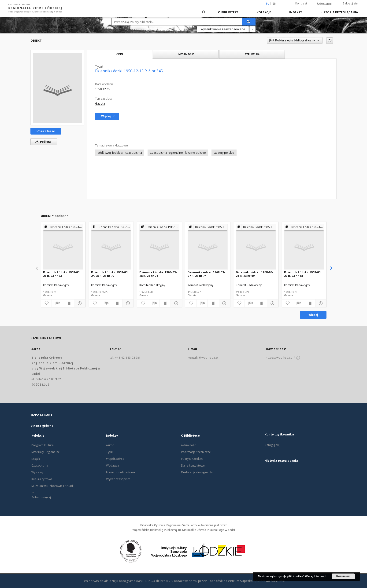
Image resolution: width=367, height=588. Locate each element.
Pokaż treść (46, 131)
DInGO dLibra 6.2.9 (159, 581)
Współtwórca (115, 459)
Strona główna (42, 426)
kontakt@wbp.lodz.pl (203, 358)
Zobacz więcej (41, 497)
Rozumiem (343, 576)
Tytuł (109, 452)
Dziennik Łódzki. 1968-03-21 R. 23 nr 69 (255, 274)
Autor (110, 445)
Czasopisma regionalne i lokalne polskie (178, 153)
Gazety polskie (224, 153)
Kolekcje (264, 12)
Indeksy (296, 12)
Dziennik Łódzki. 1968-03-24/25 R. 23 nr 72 (110, 274)
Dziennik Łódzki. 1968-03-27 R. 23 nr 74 (206, 274)
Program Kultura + (44, 445)
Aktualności (189, 445)
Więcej (313, 315)
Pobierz (42, 142)
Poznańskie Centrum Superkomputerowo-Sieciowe (246, 581)
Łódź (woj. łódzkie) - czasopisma (120, 153)
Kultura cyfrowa (42, 479)
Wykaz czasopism (118, 479)
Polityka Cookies (192, 459)
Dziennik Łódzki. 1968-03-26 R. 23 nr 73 (62, 274)
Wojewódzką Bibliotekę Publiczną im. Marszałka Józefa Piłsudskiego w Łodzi (184, 530)
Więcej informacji (316, 576)
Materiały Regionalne (46, 452)
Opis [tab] (120, 54)
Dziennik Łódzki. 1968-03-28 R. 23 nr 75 (158, 274)
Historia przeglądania (339, 12)
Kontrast (301, 3)
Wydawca (113, 466)
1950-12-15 (103, 89)
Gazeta (100, 104)
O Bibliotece (228, 12)
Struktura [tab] (252, 54)
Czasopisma (40, 466)
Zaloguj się (350, 3)
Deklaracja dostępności (197, 472)
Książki (36, 459)
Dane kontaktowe (193, 466)
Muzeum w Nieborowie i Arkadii (53, 486)
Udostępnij (325, 4)
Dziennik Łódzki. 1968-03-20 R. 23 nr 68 (303, 274)
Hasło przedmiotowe (120, 472)
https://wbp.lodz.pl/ (280, 358)
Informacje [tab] (186, 54)
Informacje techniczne (196, 452)
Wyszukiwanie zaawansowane (223, 29)
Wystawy (37, 472)
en (274, 4)
